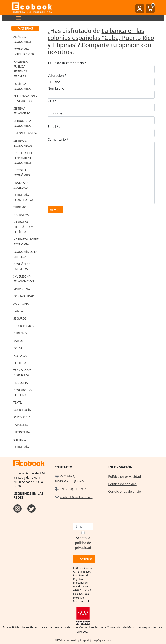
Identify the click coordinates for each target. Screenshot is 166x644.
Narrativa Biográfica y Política (23, 227)
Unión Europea (25, 133)
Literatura (22, 432)
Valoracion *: (57, 76)
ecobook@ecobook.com (74, 497)
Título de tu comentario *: (67, 63)
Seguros (20, 318)
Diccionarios (24, 326)
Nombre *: (56, 88)
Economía (21, 447)
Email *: (54, 127)
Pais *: (53, 101)
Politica (20, 363)
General (20, 439)
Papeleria (21, 425)
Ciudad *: (55, 114)
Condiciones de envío (125, 491)
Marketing (22, 289)
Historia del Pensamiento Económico (23, 158)
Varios (18, 341)
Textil (18, 402)
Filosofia (21, 383)
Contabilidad (24, 296)
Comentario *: (58, 139)
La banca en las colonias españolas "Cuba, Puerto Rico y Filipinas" (101, 38)
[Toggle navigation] (17, 18)
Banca (18, 311)
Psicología (22, 417)
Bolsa (18, 348)
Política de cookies (122, 484)
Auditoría (21, 304)
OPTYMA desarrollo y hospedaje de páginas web (83, 640)
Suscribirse (84, 559)
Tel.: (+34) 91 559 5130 (72, 489)
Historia (20, 355)
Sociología (22, 410)
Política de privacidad (125, 477)
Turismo (20, 207)
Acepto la (83, 543)
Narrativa (21, 215)
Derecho (20, 333)
